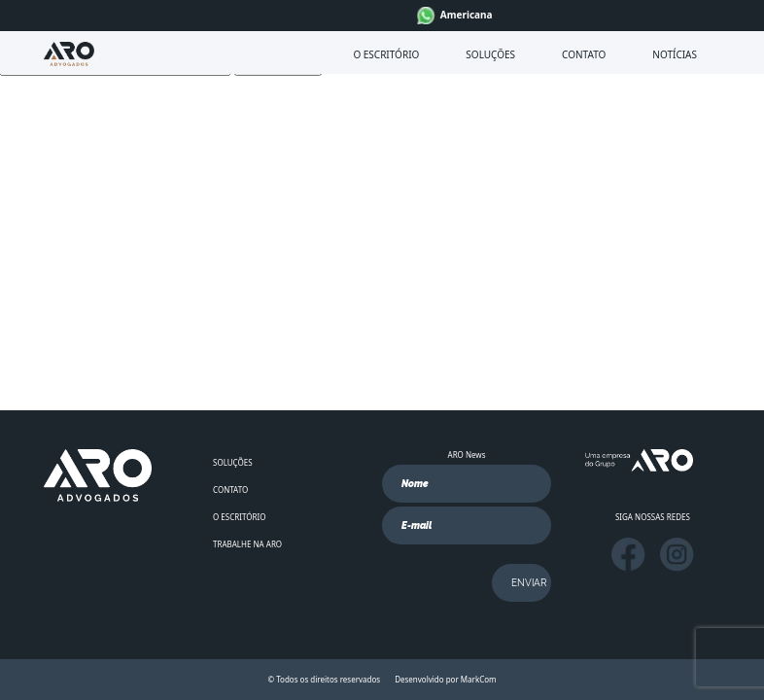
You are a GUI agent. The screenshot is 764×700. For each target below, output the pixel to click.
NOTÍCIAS (675, 54)
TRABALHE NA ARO (247, 544)
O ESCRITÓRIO (386, 54)
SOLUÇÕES (490, 54)
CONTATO (584, 54)
